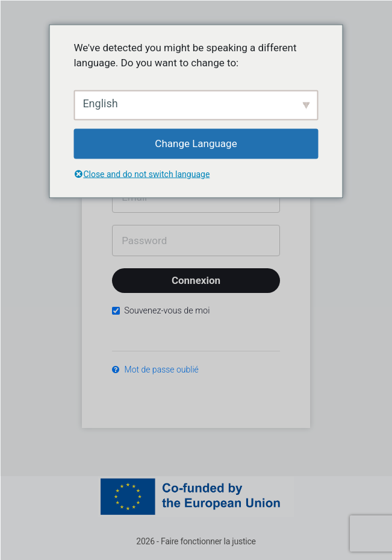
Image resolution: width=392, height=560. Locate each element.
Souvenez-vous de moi (161, 311)
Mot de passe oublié (155, 370)
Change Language (196, 143)
